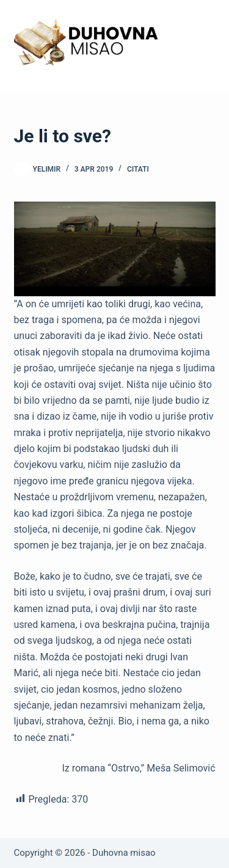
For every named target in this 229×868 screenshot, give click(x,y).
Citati (138, 169)
